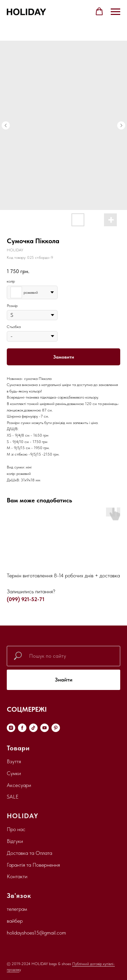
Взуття (14, 761)
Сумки (14, 773)
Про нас (16, 829)
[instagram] (11, 728)
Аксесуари (19, 785)
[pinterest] (56, 728)
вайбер (15, 921)
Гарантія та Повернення (33, 865)
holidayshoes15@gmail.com (36, 933)
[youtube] (45, 728)
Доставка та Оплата (29, 853)
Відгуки (15, 841)
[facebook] (22, 728)
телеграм (17, 909)
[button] (99, 12)
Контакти (17, 876)
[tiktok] (33, 728)
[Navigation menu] (115, 12)
